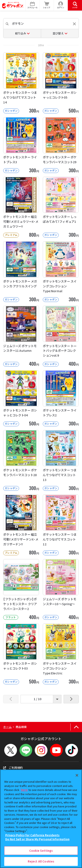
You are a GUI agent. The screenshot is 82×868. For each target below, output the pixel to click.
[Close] (77, 775)
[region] (41, 819)
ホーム (7, 727)
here (24, 790)
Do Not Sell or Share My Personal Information (37, 839)
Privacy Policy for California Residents (32, 835)
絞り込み (21, 33)
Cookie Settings (41, 851)
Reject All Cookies (41, 861)
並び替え (58, 33)
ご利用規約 (13, 768)
